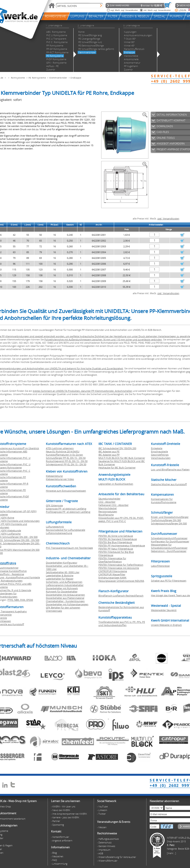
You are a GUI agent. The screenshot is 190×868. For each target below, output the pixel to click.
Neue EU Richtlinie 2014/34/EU (63, 451)
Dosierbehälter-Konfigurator (62, 563)
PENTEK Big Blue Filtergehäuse (115, 542)
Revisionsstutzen (108, 511)
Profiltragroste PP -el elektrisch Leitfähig (68, 512)
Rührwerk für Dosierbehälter (62, 591)
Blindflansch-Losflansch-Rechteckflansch (121, 596)
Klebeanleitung (54, 476)
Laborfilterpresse (160, 566)
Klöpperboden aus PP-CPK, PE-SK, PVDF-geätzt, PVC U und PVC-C (121, 519)
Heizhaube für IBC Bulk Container (117, 468)
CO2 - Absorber (107, 502)
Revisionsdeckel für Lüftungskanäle (66, 530)
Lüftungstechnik (55, 527)
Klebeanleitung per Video (60, 479)
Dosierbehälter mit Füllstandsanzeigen (67, 604)
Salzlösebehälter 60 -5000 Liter (63, 572)
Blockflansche (106, 515)
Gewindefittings (160, 455)
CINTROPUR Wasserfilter (112, 574)
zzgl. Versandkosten (168, 218)
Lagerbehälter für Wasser (60, 579)
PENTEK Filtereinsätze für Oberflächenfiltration (112, 560)
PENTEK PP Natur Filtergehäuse (116, 549)
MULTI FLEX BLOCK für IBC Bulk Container (122, 458)
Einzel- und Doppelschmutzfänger (170, 517)
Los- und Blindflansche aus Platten (170, 469)
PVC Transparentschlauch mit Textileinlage (69, 548)
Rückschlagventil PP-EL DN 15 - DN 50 (67, 461)
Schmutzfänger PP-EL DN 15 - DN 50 (66, 458)
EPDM (30, 600)
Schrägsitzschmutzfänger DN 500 (169, 523)
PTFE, (11, 600)
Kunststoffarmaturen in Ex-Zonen (64, 455)
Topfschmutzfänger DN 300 (166, 520)
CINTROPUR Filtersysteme (113, 571)
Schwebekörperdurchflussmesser (169, 538)
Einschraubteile (159, 451)
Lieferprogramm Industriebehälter (65, 585)
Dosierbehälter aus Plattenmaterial (65, 598)
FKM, (23, 600)
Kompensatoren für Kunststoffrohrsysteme (164, 501)
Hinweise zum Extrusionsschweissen (66, 491)
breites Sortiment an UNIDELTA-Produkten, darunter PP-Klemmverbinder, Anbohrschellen (83, 391)
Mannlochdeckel (108, 508)
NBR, (17, 600)
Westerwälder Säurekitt (164, 610)
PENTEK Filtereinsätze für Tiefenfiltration (121, 565)
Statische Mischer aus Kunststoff (169, 484)
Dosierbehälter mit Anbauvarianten (65, 595)
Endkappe (76, 78)
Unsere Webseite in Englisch (166, 625)
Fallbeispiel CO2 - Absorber (113, 505)
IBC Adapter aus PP (109, 455)
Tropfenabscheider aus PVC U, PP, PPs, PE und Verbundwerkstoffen (122, 623)
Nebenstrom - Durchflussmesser (169, 551)
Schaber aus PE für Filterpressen (169, 581)
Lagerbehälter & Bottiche (60, 575)
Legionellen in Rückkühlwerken (116, 484)
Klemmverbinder (58, 78)
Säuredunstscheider (109, 499)
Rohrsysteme (18, 78)
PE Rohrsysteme (37, 78)
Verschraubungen (161, 458)
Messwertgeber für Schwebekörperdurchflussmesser (169, 546)
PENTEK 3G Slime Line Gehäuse (116, 536)
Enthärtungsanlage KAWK (112, 578)
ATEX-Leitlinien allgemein (60, 448)
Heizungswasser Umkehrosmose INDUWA (121, 581)
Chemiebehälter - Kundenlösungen (65, 601)
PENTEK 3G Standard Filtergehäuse (118, 539)
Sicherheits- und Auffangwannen (64, 582)
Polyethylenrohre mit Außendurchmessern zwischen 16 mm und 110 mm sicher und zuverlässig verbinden (103, 339)
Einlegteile (157, 448)
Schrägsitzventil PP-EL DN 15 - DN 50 (66, 464)
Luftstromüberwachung (59, 533)
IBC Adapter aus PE (109, 451)
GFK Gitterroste (54, 505)
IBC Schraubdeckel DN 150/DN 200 (117, 448)
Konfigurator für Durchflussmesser (170, 541)
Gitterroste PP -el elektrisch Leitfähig (66, 509)
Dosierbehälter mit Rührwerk (62, 588)
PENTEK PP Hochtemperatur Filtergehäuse (122, 545)
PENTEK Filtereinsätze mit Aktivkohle (119, 568)
